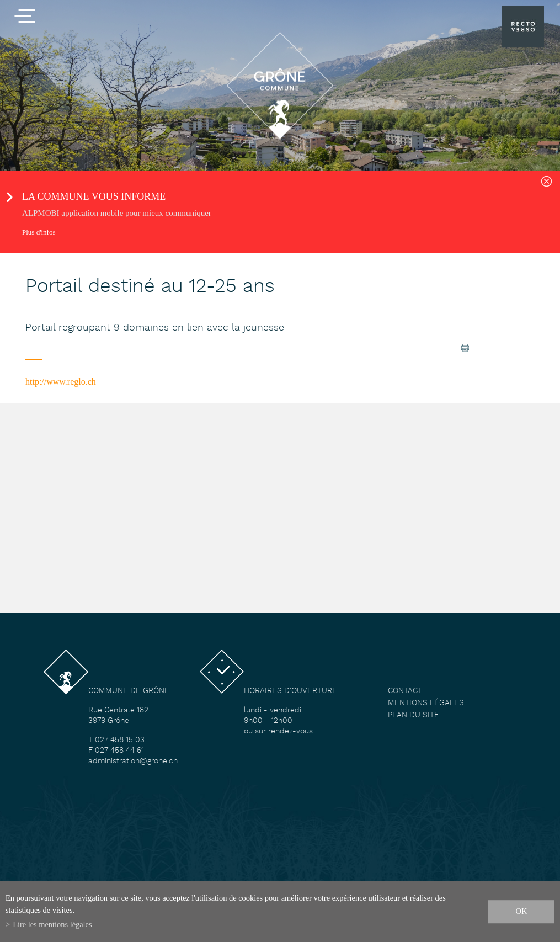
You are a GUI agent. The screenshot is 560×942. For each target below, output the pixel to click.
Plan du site (414, 715)
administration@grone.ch (133, 761)
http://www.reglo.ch (61, 382)
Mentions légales (426, 703)
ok (522, 911)
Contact (405, 691)
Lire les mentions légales (52, 924)
